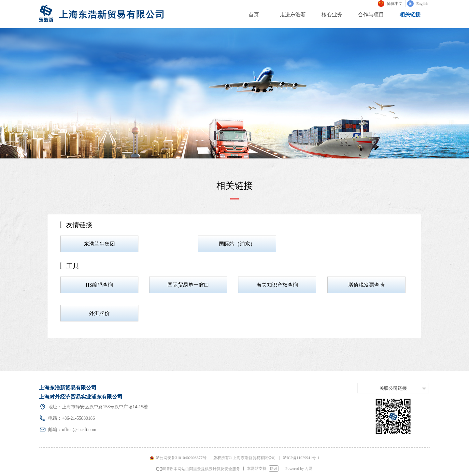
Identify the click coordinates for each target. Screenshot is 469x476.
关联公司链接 (393, 388)
